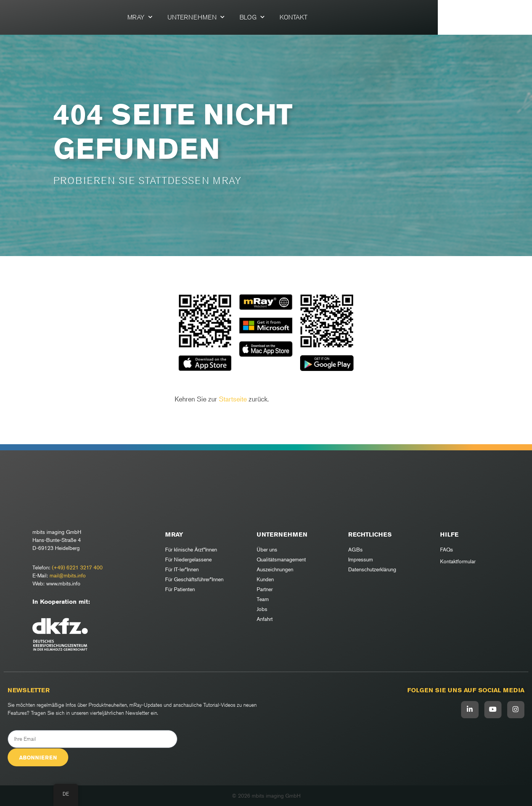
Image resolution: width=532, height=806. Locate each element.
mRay (187, 17)
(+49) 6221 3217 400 (77, 567)
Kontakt (340, 17)
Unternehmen (243, 17)
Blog (299, 17)
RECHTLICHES (370, 534)
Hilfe (449, 534)
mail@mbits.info (68, 575)
